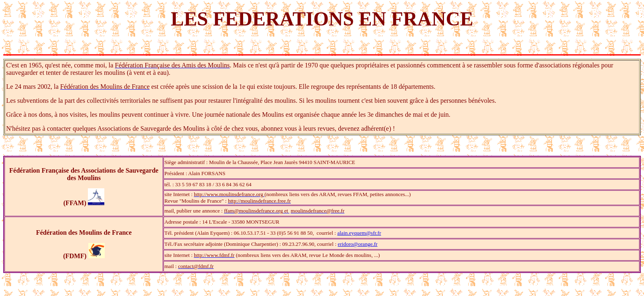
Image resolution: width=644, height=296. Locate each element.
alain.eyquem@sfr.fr (359, 233)
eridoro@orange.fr (358, 244)
